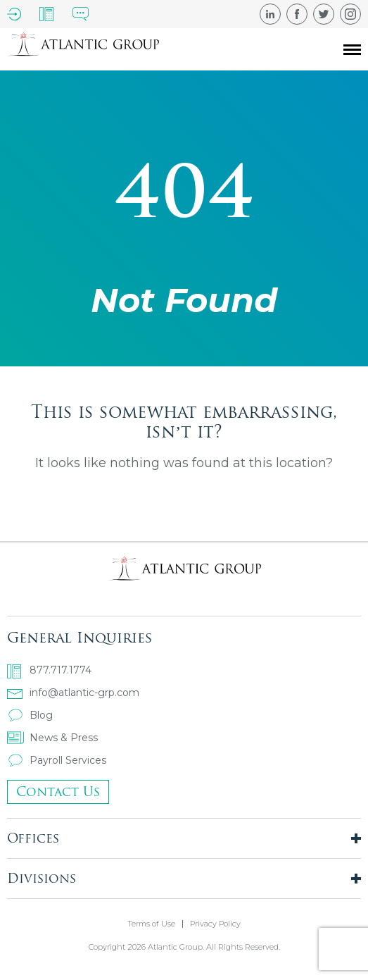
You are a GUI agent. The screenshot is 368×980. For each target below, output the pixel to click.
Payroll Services (57, 760)
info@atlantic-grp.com (73, 693)
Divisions (42, 878)
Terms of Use (151, 924)
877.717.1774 (49, 670)
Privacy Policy (215, 924)
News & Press (52, 738)
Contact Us (58, 792)
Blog (30, 715)
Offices (33, 838)
